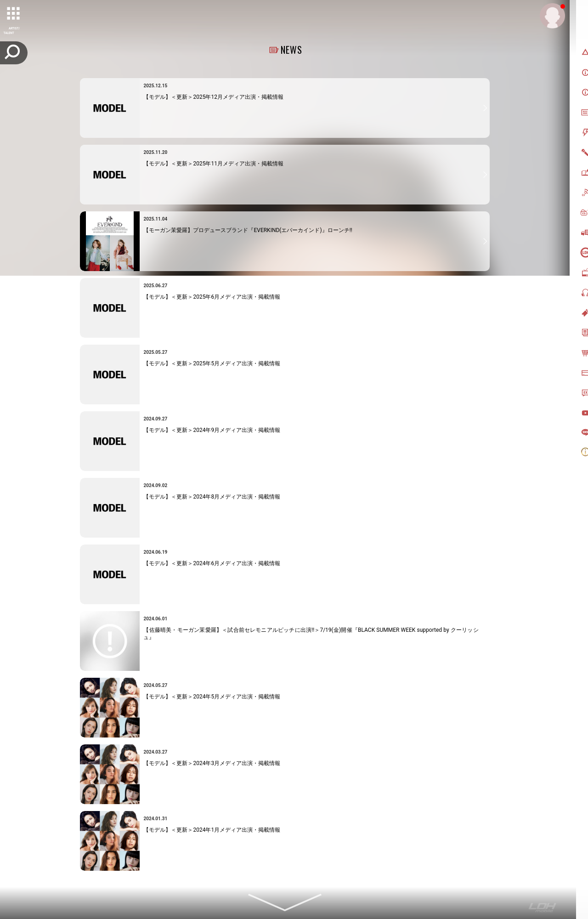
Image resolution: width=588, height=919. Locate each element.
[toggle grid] (14, 14)
